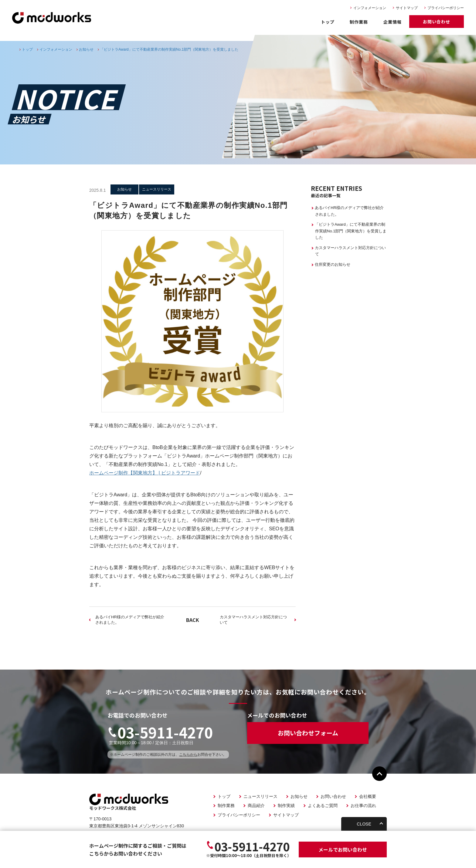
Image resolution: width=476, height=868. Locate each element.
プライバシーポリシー (446, 8)
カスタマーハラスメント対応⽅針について (253, 620)
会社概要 (368, 796)
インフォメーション (370, 8)
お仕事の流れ (363, 806)
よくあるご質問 (323, 806)
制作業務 (359, 22)
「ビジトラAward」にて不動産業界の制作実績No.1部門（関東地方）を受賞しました (351, 231)
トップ (328, 22)
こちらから (188, 755)
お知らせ (299, 796)
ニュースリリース (260, 796)
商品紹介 (256, 806)
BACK (193, 620)
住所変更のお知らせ (333, 264)
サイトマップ (407, 8)
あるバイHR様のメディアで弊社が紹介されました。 (130, 620)
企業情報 (393, 22)
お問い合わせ (437, 22)
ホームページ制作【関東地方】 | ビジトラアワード (145, 473)
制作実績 (286, 806)
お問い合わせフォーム (308, 733)
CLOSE (364, 824)
